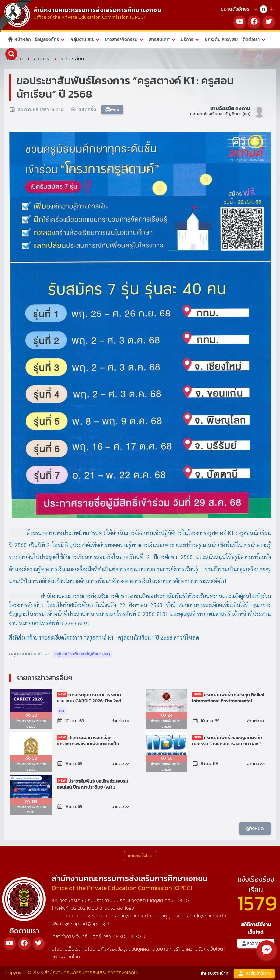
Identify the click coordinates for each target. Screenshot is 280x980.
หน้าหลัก (19, 40)
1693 (129, 908)
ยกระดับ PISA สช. (222, 40)
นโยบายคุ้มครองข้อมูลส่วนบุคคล (117, 949)
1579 (257, 903)
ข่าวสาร (42, 59)
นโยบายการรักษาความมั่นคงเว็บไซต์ (188, 949)
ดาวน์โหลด (186, 637)
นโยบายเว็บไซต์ (67, 949)
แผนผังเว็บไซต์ (66, 957)
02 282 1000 (85, 908)
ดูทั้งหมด (255, 828)
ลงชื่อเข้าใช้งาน (254, 974)
